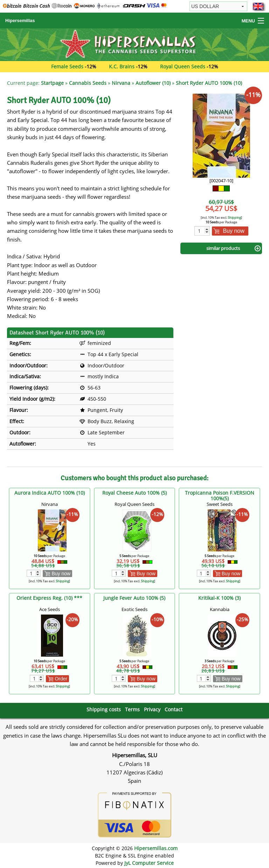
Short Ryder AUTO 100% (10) (209, 83)
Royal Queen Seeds (183, 66)
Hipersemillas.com (156, 848)
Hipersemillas (20, 21)
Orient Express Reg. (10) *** (49, 598)
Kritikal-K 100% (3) (219, 598)
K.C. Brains (122, 66)
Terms (132, 709)
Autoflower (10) (153, 83)
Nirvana (121, 83)
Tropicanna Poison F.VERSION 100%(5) (220, 496)
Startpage (52, 83)
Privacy (152, 709)
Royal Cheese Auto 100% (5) (134, 493)
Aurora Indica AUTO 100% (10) (50, 493)
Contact (174, 709)
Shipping (234, 218)
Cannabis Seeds (88, 83)
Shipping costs (104, 709)
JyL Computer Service (149, 863)
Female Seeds (67, 66)
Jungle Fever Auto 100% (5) (134, 598)
